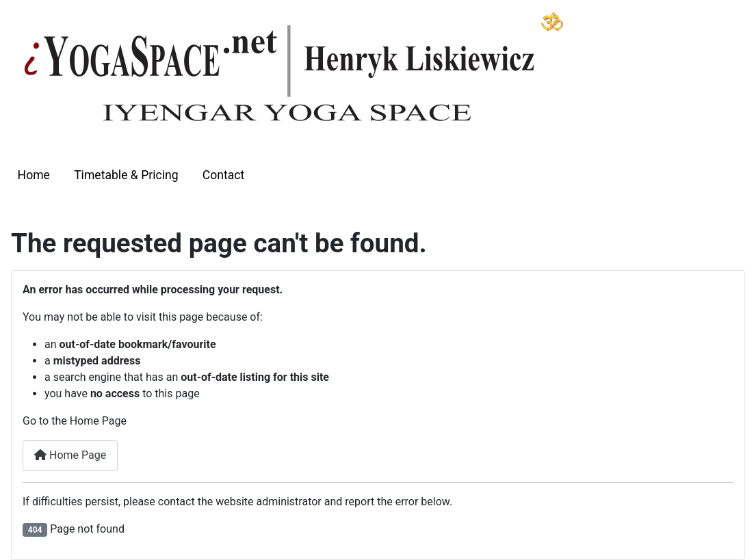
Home (34, 175)
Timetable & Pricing (126, 175)
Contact (224, 175)
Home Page (70, 455)
